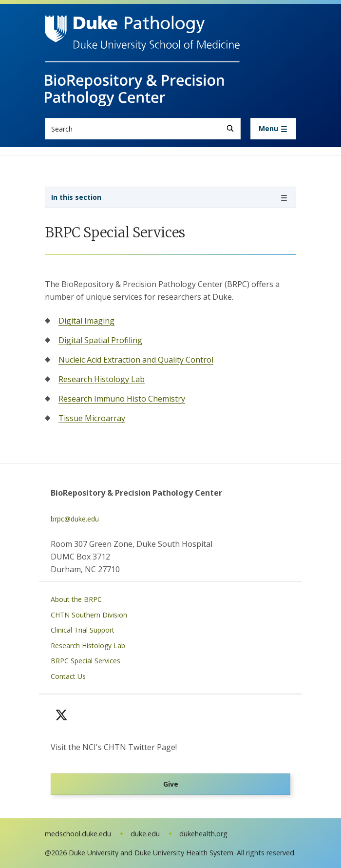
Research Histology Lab (102, 379)
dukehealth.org (203, 834)
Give (171, 784)
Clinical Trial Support (83, 630)
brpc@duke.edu (75, 519)
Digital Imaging (86, 321)
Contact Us (68, 676)
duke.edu (145, 834)
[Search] (230, 128)
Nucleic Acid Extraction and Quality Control (136, 360)
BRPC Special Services (85, 661)
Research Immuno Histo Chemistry (122, 399)
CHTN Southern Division (89, 615)
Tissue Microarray (92, 418)
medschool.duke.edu (78, 834)
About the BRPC (76, 599)
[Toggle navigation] (273, 129)
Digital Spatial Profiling (100, 340)
